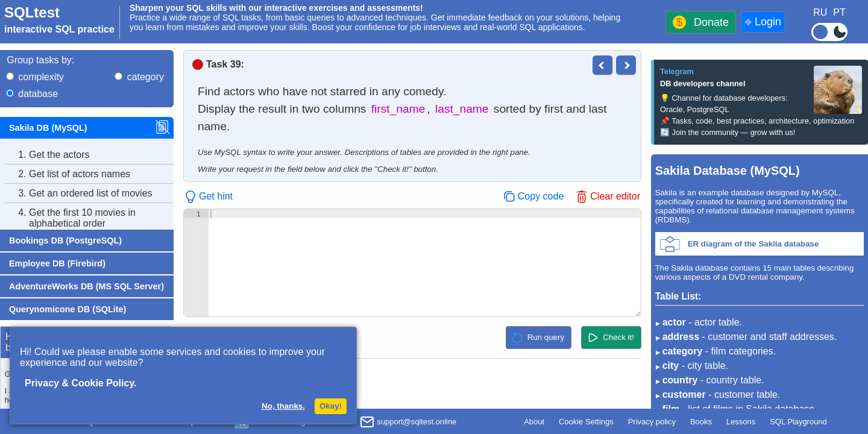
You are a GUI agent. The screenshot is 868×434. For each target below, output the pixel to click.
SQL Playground (798, 422)
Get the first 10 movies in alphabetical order (70, 218)
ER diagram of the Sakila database (753, 244)
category (146, 77)
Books (701, 422)
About (534, 422)
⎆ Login (763, 22)
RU (820, 12)
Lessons (741, 422)
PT (839, 12)
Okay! (331, 406)
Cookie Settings (586, 422)
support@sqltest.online (408, 423)
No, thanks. (283, 406)
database (38, 94)
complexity (41, 77)
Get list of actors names (68, 174)
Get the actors (47, 155)
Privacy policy (652, 422)
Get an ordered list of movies (79, 193)
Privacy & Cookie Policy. (81, 383)
